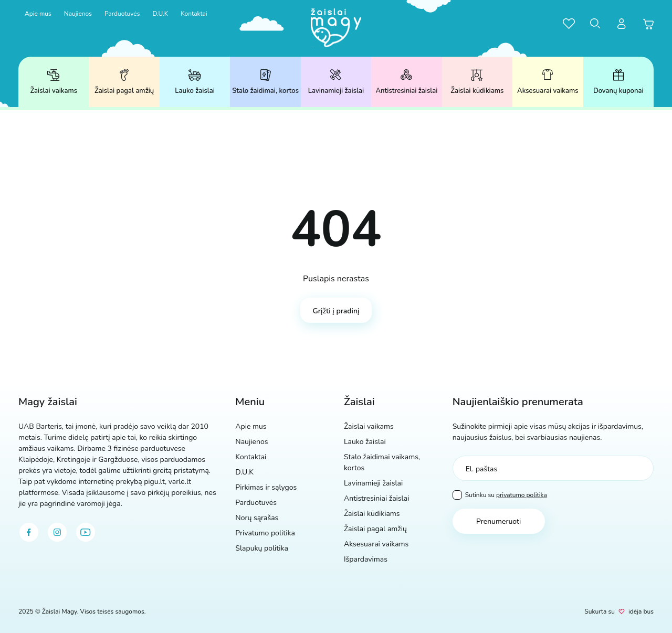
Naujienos (78, 14)
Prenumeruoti (498, 521)
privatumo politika (522, 495)
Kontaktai (194, 14)
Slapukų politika (262, 548)
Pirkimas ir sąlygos (266, 487)
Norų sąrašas (257, 518)
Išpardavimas (366, 559)
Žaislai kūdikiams (477, 82)
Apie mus (38, 14)
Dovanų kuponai (618, 82)
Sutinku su (500, 495)
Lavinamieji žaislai (336, 82)
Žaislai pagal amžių (124, 82)
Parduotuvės (122, 14)
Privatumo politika (265, 533)
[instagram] (57, 532)
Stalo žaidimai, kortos (265, 82)
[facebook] (29, 532)
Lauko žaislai (195, 82)
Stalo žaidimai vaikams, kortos (382, 462)
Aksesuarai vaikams (548, 82)
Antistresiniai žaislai (406, 82)
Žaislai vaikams (54, 82)
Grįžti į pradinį (336, 311)
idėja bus (641, 611)
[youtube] (86, 532)
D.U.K (160, 14)
